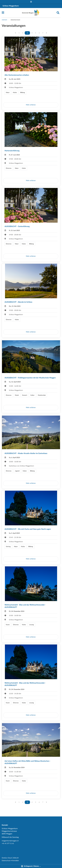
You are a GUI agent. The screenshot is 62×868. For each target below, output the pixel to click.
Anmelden (15, 861)
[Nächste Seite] (46, 33)
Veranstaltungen (15, 20)
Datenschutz (6, 861)
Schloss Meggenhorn (11, 6)
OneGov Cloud (7, 858)
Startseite (4, 20)
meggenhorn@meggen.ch (10, 841)
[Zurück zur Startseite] (31, 13)
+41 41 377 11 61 (8, 843)
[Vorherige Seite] (15, 33)
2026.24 (16, 858)
